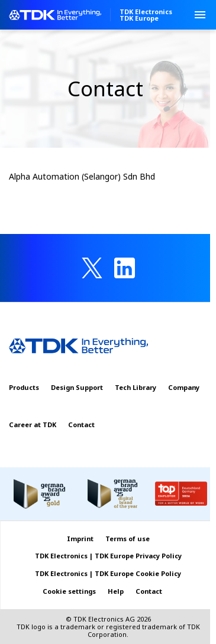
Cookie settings (69, 591)
